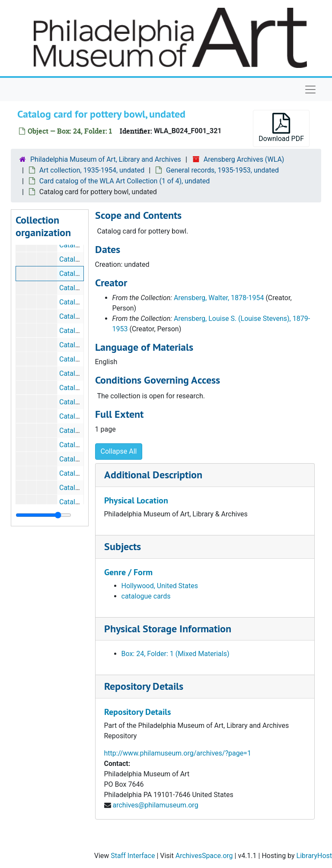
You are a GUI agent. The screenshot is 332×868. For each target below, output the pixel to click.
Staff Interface (133, 856)
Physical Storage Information (168, 629)
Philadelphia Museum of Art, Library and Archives (106, 159)
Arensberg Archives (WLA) (244, 159)
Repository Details (144, 686)
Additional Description (153, 475)
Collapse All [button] (119, 451)
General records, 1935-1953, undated (222, 170)
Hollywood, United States (160, 586)
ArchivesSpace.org (204, 856)
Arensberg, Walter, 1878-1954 (219, 298)
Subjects (123, 546)
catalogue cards (146, 596)
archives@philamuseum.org (155, 805)
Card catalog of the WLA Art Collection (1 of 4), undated (124, 181)
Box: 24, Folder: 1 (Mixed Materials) (176, 654)
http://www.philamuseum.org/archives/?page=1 (178, 753)
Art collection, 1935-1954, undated (92, 170)
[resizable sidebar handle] (43, 515)
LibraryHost (314, 856)
